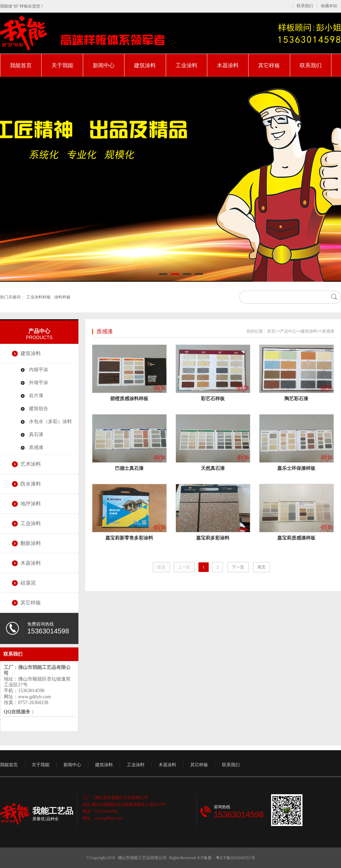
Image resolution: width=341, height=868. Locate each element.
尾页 (262, 567)
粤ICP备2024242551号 (235, 858)
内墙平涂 (39, 370)
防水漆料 (31, 484)
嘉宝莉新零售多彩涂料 (129, 538)
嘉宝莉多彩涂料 (213, 538)
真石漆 (36, 435)
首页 (271, 331)
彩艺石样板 (213, 399)
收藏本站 (329, 6)
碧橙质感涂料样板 (129, 399)
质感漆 (36, 447)
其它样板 (269, 65)
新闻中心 (104, 65)
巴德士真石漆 (129, 468)
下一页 (238, 567)
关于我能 (62, 65)
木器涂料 (228, 65)
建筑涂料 (145, 65)
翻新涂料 (31, 543)
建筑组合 (39, 409)
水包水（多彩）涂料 (50, 422)
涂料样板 (62, 297)
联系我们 (305, 6)
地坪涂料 (31, 504)
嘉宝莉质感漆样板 (296, 538)
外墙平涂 (39, 383)
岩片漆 (36, 396)
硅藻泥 (28, 583)
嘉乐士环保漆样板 (296, 468)
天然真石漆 (213, 468)
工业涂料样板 (39, 297)
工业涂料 (187, 65)
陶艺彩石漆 (296, 399)
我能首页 (21, 65)
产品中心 (39, 331)
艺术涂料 (31, 464)
